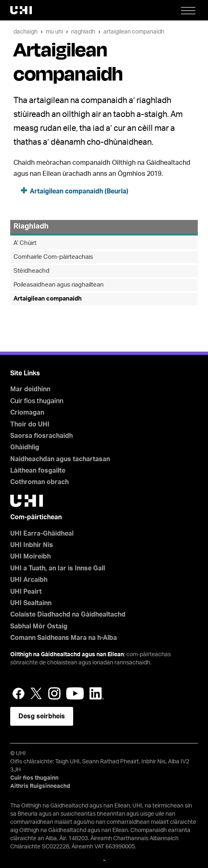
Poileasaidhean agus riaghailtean (59, 285)
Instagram (54, 693)
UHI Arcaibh (29, 580)
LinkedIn (97, 693)
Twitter (36, 693)
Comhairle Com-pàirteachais (53, 257)
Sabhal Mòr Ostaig (39, 626)
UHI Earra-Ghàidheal (42, 534)
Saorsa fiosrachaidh (41, 436)
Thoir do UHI (30, 424)
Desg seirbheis (42, 716)
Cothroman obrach (39, 482)
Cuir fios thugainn (34, 778)
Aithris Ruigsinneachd (40, 786)
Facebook (18, 693)
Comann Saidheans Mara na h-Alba (64, 638)
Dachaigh (26, 32)
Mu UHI (54, 32)
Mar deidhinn (30, 389)
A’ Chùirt (25, 243)
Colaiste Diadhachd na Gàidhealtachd (68, 615)
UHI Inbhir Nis (32, 545)
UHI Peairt (26, 592)
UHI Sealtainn (31, 603)
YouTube (75, 693)
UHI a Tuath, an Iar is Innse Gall (58, 568)
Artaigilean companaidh (134, 32)
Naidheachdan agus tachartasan (60, 459)
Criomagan (27, 413)
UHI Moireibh (30, 556)
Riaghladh (83, 32)
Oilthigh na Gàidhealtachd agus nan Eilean (67, 655)
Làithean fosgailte (38, 471)
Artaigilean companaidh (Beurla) (79, 191)
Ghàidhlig (25, 447)
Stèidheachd (31, 271)
